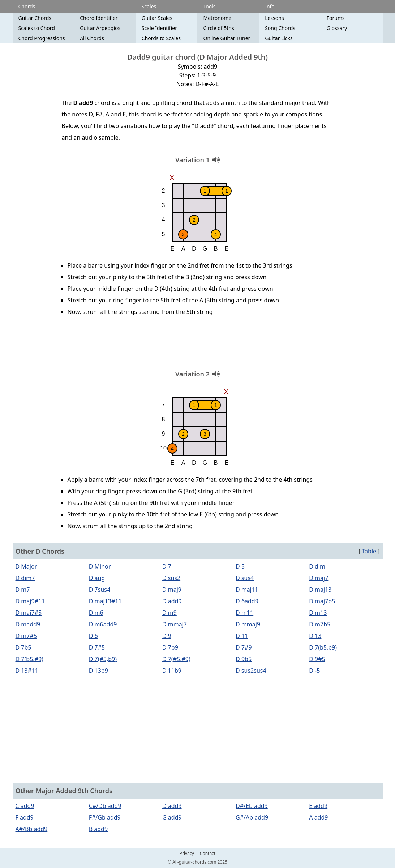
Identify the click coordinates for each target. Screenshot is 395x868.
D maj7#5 (29, 613)
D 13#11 (27, 671)
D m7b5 (320, 624)
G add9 (172, 817)
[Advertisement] (198, 345)
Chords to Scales (161, 38)
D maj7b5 (322, 601)
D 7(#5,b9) (103, 659)
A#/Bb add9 (32, 829)
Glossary (337, 28)
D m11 (244, 613)
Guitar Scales (157, 18)
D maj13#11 (105, 601)
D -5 (314, 671)
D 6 (93, 636)
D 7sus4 (100, 590)
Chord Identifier (99, 18)
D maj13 (320, 590)
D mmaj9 (248, 624)
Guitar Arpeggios (100, 28)
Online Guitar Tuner (227, 38)
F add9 (25, 817)
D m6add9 (103, 624)
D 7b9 (170, 647)
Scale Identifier (159, 28)
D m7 (23, 590)
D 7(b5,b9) (323, 647)
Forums (336, 18)
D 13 (315, 636)
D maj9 (172, 590)
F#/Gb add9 (105, 817)
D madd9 (28, 624)
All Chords (92, 38)
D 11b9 (172, 671)
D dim (317, 566)
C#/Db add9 (105, 806)
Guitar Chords (35, 18)
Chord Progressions (42, 38)
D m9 (169, 613)
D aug (97, 578)
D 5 (240, 566)
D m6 (96, 613)
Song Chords (280, 28)
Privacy (187, 854)
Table (369, 551)
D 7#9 (244, 647)
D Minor (100, 566)
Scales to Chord (37, 28)
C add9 (25, 806)
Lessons (274, 18)
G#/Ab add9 (252, 817)
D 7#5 (97, 647)
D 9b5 (244, 659)
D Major (26, 566)
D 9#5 (317, 659)
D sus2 (171, 578)
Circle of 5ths (218, 28)
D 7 (167, 566)
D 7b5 (23, 647)
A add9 (318, 817)
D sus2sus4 (251, 671)
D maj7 (319, 578)
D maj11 (247, 590)
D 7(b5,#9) (29, 659)
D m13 (318, 613)
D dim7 (25, 578)
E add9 (318, 806)
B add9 (98, 829)
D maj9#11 (30, 601)
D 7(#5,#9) (176, 659)
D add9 (172, 601)
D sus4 (245, 578)
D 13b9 (98, 671)
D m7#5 (26, 636)
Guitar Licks (279, 38)
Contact (208, 854)
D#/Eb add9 (252, 806)
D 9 (167, 636)
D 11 (242, 636)
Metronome (217, 18)
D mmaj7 (175, 624)
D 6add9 (247, 601)
